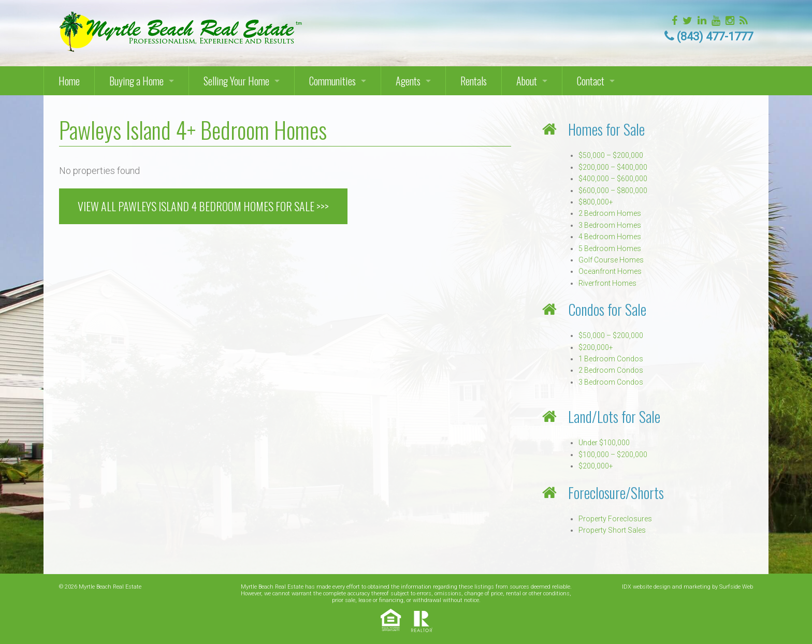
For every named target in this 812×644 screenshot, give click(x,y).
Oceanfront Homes (610, 271)
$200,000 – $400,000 (613, 167)
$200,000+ (596, 347)
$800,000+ (596, 202)
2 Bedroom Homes (610, 213)
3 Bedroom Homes (610, 225)
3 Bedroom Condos (611, 382)
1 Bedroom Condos (611, 359)
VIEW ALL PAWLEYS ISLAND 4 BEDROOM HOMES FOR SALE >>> (203, 206)
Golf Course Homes (611, 260)
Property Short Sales (612, 530)
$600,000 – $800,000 (613, 191)
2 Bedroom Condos (611, 370)
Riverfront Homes (607, 283)
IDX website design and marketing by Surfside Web (687, 587)
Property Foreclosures (615, 519)
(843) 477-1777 (715, 36)
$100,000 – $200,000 (613, 455)
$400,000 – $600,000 (613, 179)
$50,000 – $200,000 (611, 155)
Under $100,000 (604, 443)
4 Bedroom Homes (610, 237)
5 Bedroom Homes (610, 248)
